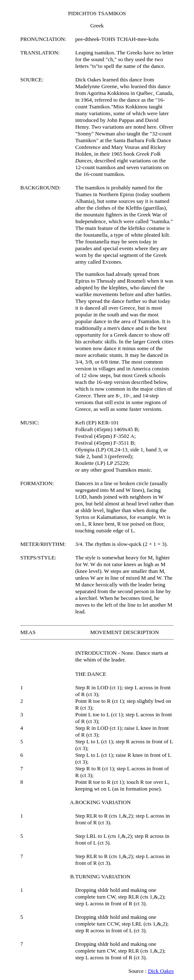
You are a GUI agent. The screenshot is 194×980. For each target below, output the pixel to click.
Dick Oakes (161, 971)
